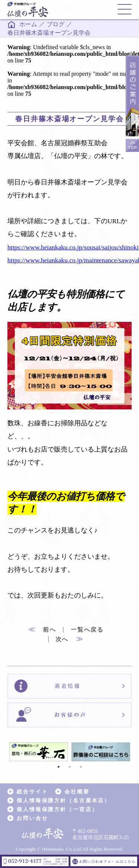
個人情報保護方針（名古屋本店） (64, 800)
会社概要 (77, 792)
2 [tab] (70, 767)
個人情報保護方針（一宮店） (57, 809)
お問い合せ (32, 818)
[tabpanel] (39, 752)
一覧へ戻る (87, 629)
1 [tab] (59, 767)
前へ (42, 629)
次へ (70, 639)
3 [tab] (81, 767)
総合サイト (32, 792)
